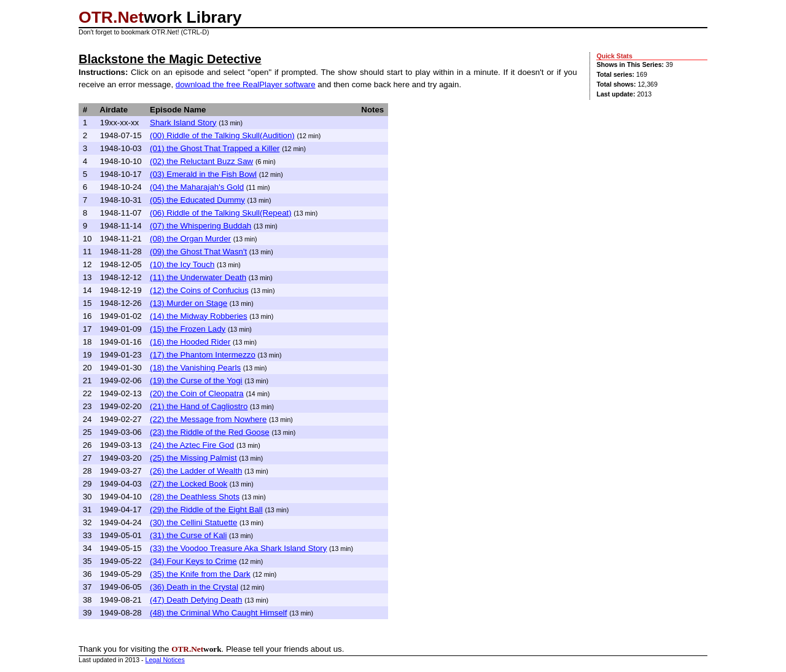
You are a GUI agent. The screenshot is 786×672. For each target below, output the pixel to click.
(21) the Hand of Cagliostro (199, 406)
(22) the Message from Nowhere (208, 419)
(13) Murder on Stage (189, 303)
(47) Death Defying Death (196, 600)
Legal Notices (165, 660)
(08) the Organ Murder (190, 239)
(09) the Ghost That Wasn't (198, 252)
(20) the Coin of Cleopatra (197, 393)
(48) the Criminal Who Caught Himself (218, 613)
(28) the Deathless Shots (195, 497)
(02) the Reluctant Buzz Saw (201, 161)
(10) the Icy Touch (182, 264)
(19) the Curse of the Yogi (196, 381)
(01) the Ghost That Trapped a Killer (215, 148)
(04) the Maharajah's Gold (197, 187)
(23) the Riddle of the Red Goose (210, 432)
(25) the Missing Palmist (193, 458)
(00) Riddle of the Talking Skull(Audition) (222, 135)
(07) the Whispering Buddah (200, 226)
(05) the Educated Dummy (197, 200)
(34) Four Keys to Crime (193, 561)
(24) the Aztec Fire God (192, 445)
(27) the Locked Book (189, 484)
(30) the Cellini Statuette (193, 522)
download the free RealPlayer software (246, 84)
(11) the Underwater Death (198, 277)
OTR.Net (111, 17)
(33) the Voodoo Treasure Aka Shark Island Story (238, 548)
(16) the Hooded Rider (190, 342)
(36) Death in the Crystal (194, 587)
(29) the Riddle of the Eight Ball (206, 510)
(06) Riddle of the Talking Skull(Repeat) (221, 213)
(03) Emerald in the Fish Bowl (203, 174)
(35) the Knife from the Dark (200, 574)
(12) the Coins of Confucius (199, 290)
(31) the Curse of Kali (188, 535)
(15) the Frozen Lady (188, 329)
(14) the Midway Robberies (199, 316)
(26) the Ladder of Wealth (196, 471)
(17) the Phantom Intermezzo (203, 355)
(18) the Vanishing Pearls (195, 368)
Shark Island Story (183, 123)
